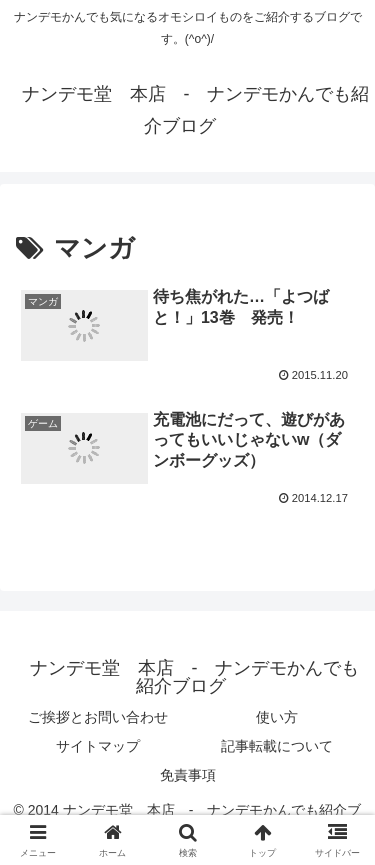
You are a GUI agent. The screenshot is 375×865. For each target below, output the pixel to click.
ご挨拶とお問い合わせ (98, 717)
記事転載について (277, 746)
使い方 (277, 717)
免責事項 (188, 775)
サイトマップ (98, 746)
